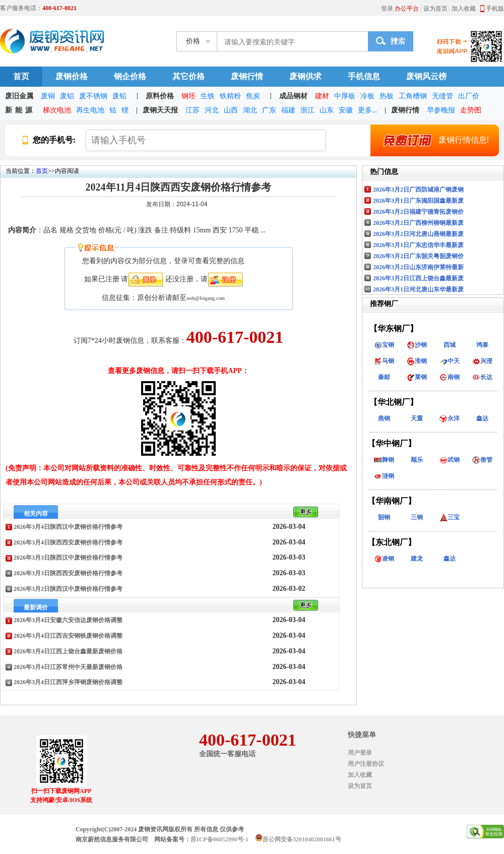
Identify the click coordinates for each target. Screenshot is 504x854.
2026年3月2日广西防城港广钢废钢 (418, 190)
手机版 (495, 9)
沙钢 (417, 345)
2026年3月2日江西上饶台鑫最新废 (418, 278)
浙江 (307, 110)
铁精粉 (230, 96)
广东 (269, 110)
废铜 (48, 96)
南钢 (450, 377)
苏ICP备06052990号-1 (219, 839)
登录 (387, 9)
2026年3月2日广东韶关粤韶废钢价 (418, 256)
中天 (450, 361)
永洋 (450, 418)
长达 (482, 377)
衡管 (482, 460)
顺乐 (417, 460)
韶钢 (384, 517)
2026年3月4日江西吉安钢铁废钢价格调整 (68, 636)
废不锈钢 (93, 96)
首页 (21, 76)
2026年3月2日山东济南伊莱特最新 (418, 267)
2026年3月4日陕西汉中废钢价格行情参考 (68, 527)
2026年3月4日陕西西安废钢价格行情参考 (68, 542)
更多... (368, 110)
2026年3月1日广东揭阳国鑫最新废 (418, 201)
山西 (231, 110)
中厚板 (345, 96)
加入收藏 (464, 9)
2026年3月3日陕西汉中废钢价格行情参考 (68, 558)
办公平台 (407, 9)
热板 (387, 96)
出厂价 (469, 96)
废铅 (119, 96)
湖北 (250, 110)
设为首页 (435, 9)
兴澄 (482, 361)
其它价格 (188, 76)
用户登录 (360, 753)
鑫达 (482, 418)
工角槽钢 (413, 96)
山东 (327, 110)
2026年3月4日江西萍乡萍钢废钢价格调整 (68, 682)
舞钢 (384, 460)
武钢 (450, 460)
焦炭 (253, 96)
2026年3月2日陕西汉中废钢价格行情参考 (68, 589)
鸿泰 (482, 345)
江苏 (193, 110)
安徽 (346, 110)
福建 (288, 110)
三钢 (417, 517)
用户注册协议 (366, 764)
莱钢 (417, 377)
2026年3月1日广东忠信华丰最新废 (418, 245)
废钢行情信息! (432, 140)
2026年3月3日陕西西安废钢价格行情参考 (68, 573)
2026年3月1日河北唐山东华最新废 (418, 289)
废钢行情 (247, 76)
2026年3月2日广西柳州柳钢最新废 (418, 223)
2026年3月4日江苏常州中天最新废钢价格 (68, 667)
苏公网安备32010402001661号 (302, 839)
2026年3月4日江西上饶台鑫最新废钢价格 (68, 651)
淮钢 (417, 361)
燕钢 (384, 418)
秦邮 (384, 377)
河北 (212, 110)
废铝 (67, 96)
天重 (417, 418)
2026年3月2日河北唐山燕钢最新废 (418, 234)
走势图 (471, 110)
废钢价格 (72, 76)
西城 (450, 345)
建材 (322, 96)
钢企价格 (130, 76)
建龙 (417, 559)
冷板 (367, 96)
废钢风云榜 (426, 76)
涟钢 (384, 476)
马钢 (384, 361)
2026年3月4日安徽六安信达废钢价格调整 (68, 620)
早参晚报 (441, 110)
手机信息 (364, 76)
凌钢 (384, 559)
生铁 (208, 96)
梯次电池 (57, 110)
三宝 (450, 517)
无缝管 (443, 96)
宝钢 (384, 345)
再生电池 (90, 110)
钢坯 (188, 96)
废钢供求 (305, 76)
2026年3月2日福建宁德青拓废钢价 (418, 212)
